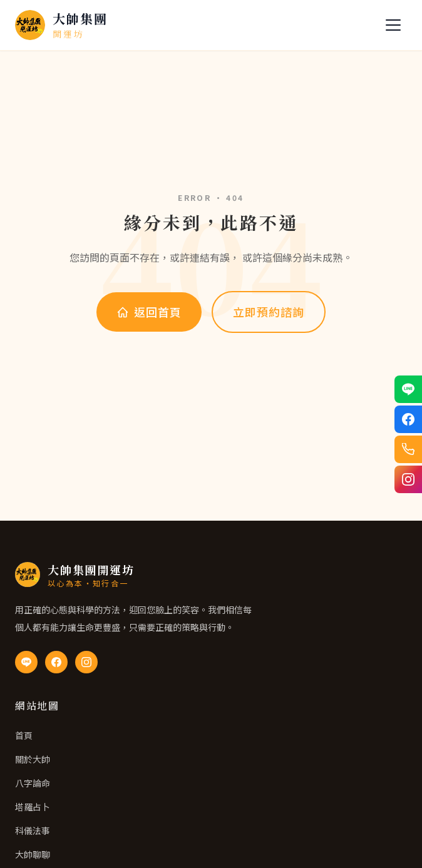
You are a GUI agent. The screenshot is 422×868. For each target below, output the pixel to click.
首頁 (24, 735)
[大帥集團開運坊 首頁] (61, 25)
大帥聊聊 (33, 854)
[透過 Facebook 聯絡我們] (408, 419)
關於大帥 (33, 759)
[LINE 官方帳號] (26, 662)
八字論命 (33, 783)
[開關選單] (393, 25)
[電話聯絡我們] (408, 449)
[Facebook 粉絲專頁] (56, 662)
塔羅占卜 (33, 807)
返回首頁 (149, 312)
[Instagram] (86, 662)
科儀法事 (33, 830)
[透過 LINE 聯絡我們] (408, 389)
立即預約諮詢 (268, 312)
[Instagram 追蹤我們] (408, 479)
